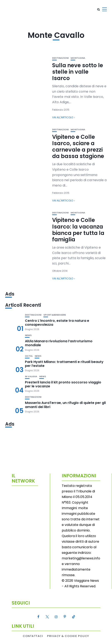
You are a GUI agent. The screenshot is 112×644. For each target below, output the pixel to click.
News (28, 335)
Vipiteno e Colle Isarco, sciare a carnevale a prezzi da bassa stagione (78, 147)
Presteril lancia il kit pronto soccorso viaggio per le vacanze (63, 384)
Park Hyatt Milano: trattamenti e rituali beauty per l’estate (64, 364)
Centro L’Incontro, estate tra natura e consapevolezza (57, 323)
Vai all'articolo (63, 117)
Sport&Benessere (55, 315)
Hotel (29, 356)
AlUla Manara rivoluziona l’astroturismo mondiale (59, 343)
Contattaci (33, 636)
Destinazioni (60, 58)
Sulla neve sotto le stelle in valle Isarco (78, 72)
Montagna (78, 58)
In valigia (31, 376)
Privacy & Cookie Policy (68, 636)
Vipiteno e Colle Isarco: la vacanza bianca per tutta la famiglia (78, 230)
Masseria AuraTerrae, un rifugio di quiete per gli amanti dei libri (65, 405)
